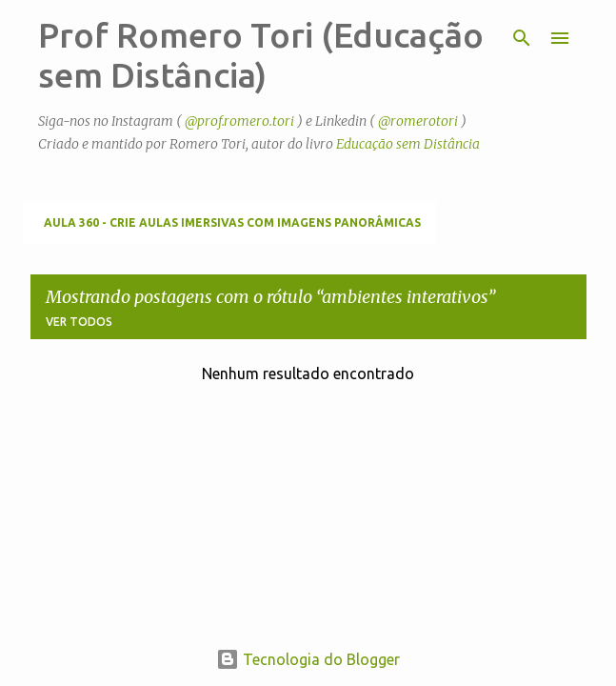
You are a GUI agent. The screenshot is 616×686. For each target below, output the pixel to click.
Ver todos (79, 322)
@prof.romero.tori (239, 121)
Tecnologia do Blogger (308, 659)
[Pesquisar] (522, 38)
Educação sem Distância (408, 144)
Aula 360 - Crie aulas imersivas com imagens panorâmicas (232, 222)
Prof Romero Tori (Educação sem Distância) (261, 55)
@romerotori (418, 121)
